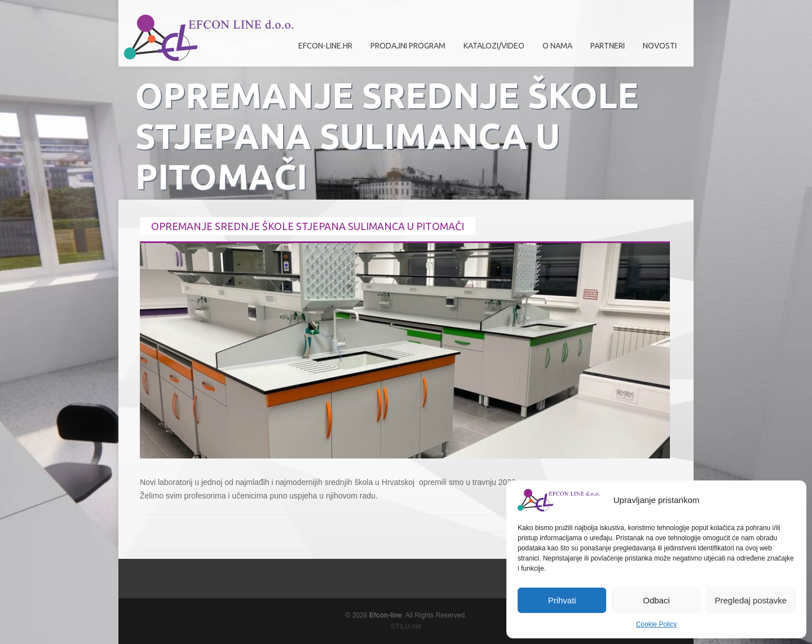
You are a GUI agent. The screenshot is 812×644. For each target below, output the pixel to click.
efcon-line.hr (325, 46)
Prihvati (562, 600)
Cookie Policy (657, 624)
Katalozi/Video (494, 46)
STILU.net (406, 627)
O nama (555, 50)
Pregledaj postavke (751, 600)
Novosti (660, 46)
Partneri (605, 50)
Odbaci (656, 600)
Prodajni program (405, 50)
